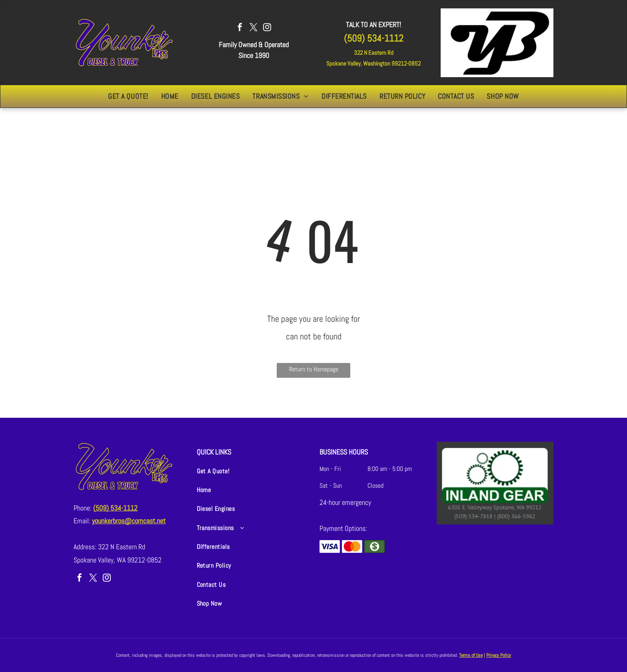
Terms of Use (471, 655)
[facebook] (240, 28)
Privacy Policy (499, 655)
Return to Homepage (314, 369)
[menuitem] (128, 96)
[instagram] (267, 28)
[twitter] (254, 28)
